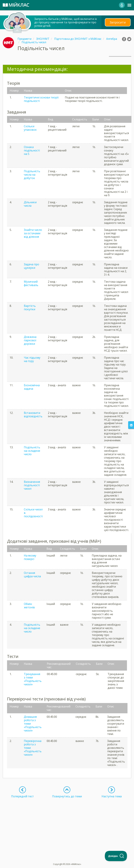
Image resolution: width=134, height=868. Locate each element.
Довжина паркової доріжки (30, 340)
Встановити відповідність (33, 415)
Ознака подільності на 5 (32, 150)
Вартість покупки (30, 308)
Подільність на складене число (32, 451)
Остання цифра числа (32, 575)
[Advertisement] (67, 822)
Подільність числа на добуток (32, 175)
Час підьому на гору (32, 359)
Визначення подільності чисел (32, 485)
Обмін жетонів (29, 606)
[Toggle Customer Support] (116, 856)
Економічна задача (32, 387)
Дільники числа (30, 204)
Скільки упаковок (30, 128)
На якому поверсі (30, 557)
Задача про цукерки (31, 266)
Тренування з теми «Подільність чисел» (33, 679)
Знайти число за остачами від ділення (33, 233)
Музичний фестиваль (31, 283)
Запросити (118, 22)
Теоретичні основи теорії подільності (41, 99)
